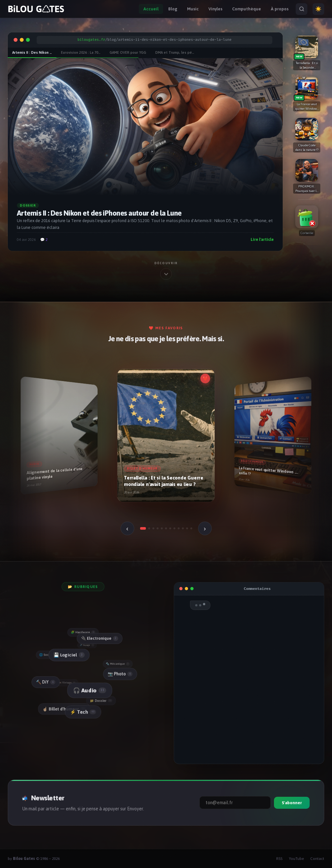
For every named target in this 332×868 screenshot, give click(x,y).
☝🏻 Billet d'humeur (65, 709)
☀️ (318, 9)
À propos (280, 9)
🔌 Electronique (99, 638)
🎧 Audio (89, 691)
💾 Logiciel (68, 655)
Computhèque (247, 9)
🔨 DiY (46, 682)
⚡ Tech (83, 712)
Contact (317, 859)
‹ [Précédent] (127, 528)
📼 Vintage (68, 683)
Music (193, 9)
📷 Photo (120, 674)
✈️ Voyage (88, 645)
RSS (279, 859)
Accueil (151, 9)
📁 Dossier (102, 701)
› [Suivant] (205, 528)
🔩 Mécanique (118, 664)
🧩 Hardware (83, 632)
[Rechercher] (302, 9)
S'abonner (292, 803)
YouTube (296, 859)
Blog (173, 9)
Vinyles (215, 9)
